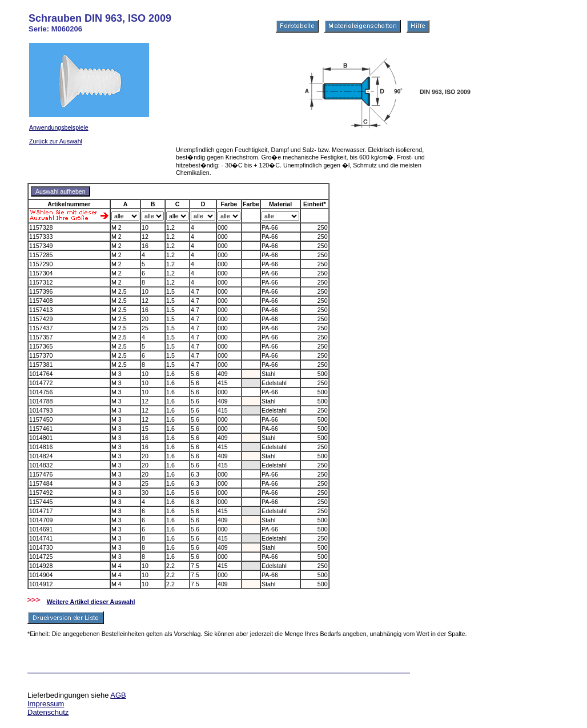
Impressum (46, 704)
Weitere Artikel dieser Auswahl (91, 602)
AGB (118, 695)
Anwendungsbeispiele (59, 127)
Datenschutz (48, 712)
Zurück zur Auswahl (56, 141)
